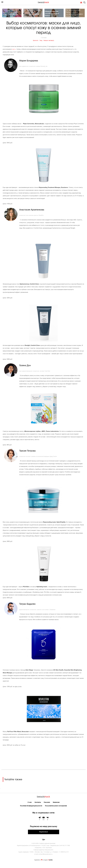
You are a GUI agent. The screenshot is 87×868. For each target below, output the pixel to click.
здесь (14, 54)
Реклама (47, 807)
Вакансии (56, 807)
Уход (41, 45)
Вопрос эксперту (49, 45)
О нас (30, 807)
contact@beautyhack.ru (45, 859)
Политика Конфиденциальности (31, 810)
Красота (36, 45)
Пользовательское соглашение (56, 810)
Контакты (38, 807)
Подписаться (44, 836)
